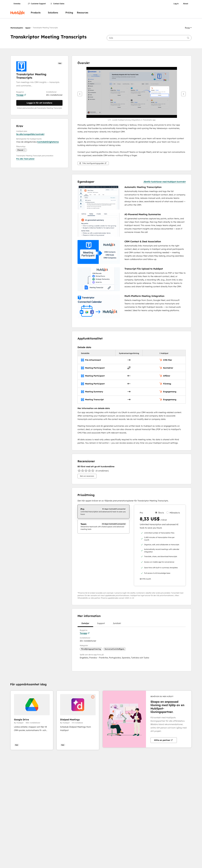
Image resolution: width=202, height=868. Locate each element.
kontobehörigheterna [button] (48, 142)
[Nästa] (183, 94)
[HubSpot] (18, 13)
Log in (176, 4)
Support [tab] (101, 624)
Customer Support (37, 4)
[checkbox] (103, 512)
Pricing (69, 13)
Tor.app (21, 95)
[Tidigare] (80, 94)
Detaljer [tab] (85, 624)
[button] (188, 28)
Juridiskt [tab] (117, 624)
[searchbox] (149, 38)
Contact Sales (57, 4)
